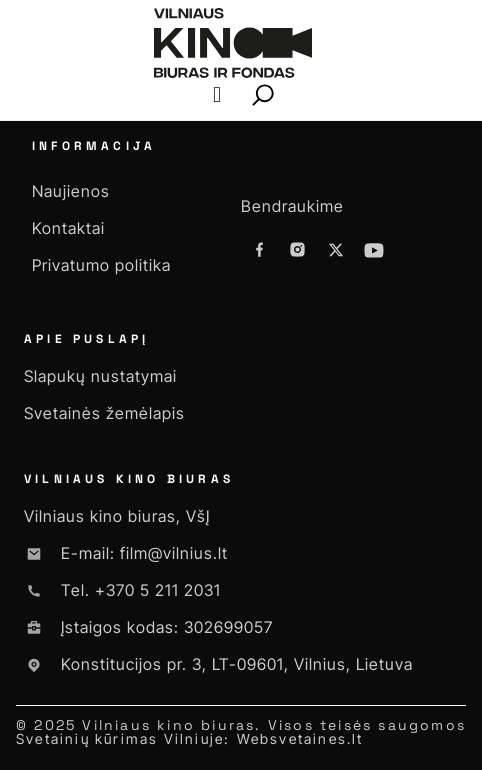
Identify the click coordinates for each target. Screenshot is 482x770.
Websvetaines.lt (300, 738)
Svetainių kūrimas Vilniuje (120, 738)
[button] (216, 95)
